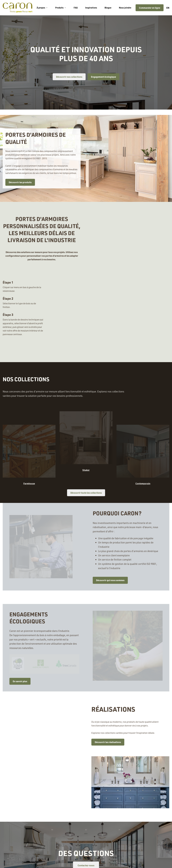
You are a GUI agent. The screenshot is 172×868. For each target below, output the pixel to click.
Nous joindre (125, 8)
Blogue (108, 8)
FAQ (76, 8)
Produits (61, 8)
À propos (42, 8)
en (168, 8)
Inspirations (91, 8)
